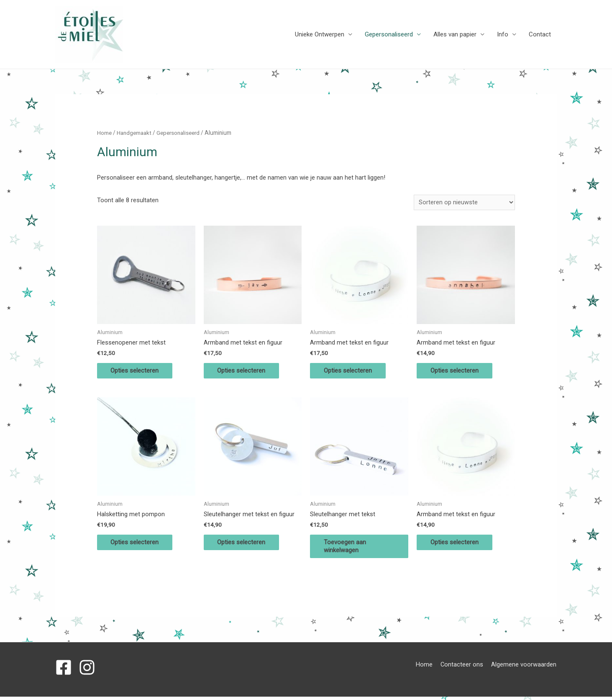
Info (503, 35)
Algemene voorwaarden (525, 668)
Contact (540, 35)
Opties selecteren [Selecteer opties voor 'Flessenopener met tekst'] (138, 372)
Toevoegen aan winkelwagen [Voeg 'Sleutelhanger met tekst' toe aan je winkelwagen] (348, 549)
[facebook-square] (66, 671)
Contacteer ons (462, 668)
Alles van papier (455, 35)
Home (105, 133)
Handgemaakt (135, 133)
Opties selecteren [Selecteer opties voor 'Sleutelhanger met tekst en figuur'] (245, 545)
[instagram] (90, 671)
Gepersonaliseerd (389, 35)
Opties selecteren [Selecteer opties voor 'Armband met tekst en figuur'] (245, 372)
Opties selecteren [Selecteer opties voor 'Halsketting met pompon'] (138, 545)
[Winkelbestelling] (464, 203)
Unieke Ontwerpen (320, 35)
